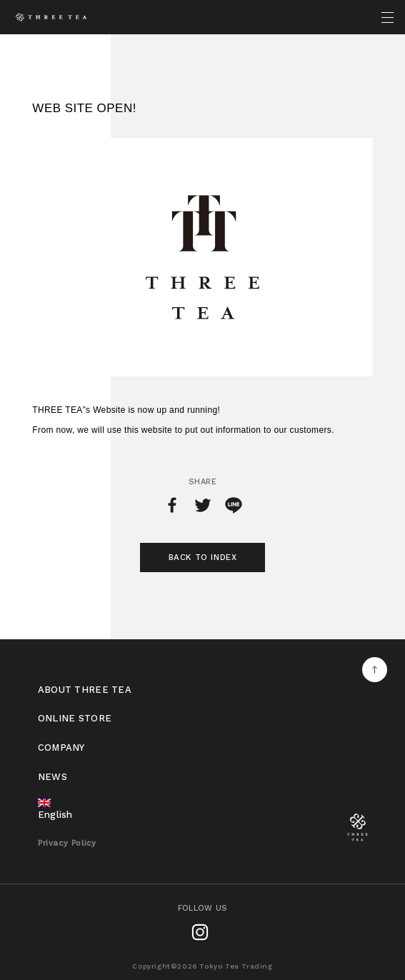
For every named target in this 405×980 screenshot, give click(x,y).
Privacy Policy (67, 843)
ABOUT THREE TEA (85, 690)
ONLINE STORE (75, 718)
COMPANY (61, 747)
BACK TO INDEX (203, 557)
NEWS (52, 777)
